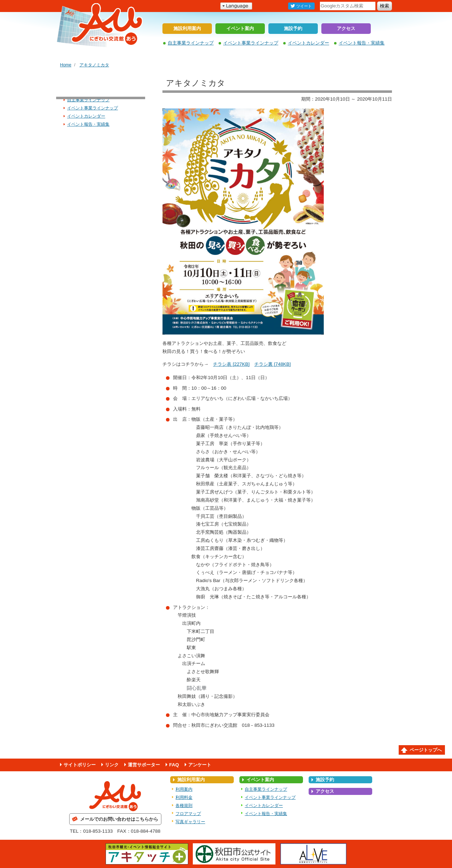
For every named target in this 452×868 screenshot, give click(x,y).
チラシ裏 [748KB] (273, 364)
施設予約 (293, 28)
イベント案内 (240, 28)
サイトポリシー (80, 765)
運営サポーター (144, 765)
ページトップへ (426, 750)
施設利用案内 (187, 28)
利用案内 (184, 789)
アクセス (346, 28)
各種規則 (184, 806)
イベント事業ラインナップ (251, 43)
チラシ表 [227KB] (231, 364)
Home (66, 65)
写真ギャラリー (190, 822)
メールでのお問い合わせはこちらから (119, 819)
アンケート (200, 765)
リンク (112, 765)
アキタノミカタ (94, 65)
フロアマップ (188, 814)
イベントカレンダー (308, 43)
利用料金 (184, 797)
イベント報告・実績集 (362, 43)
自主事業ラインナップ (191, 43)
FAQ (174, 765)
